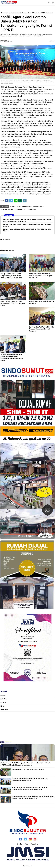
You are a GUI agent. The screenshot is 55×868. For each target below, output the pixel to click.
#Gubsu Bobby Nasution (24, 206)
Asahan (3, 695)
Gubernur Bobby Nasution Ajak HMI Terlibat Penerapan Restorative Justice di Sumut (30, 779)
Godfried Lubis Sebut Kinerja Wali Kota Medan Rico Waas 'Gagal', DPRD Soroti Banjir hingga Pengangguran (25, 764)
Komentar (52, 41)
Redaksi (19, 844)
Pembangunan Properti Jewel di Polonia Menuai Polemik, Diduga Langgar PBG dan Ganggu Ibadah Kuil (33, 797)
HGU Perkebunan (24, 13)
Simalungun (4, 710)
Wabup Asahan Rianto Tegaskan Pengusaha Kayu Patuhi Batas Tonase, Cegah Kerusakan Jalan (11, 276)
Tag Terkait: (5, 206)
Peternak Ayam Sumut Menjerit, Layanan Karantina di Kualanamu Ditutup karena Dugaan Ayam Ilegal (30, 788)
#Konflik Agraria (32, 209)
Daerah (6, 13)
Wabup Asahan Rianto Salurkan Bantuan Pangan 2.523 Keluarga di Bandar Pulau (41, 276)
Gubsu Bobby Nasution (14, 13)
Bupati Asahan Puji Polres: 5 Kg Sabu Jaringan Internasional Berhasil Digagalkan (41, 329)
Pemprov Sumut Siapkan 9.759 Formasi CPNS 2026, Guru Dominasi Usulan (13, 303)
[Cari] (49, 3)
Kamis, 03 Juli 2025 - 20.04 (6, 42)
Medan (3, 706)
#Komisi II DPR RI (20, 209)
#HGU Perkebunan (39, 206)
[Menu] (54, 3)
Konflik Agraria (49, 13)
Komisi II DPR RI (42, 13)
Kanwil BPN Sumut (33, 13)
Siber (27, 844)
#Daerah (13, 206)
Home (2, 13)
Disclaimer (35, 844)
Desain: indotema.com (28, 866)
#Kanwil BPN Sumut (7, 209)
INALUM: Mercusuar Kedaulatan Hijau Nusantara (28, 769)
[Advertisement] (27, 725)
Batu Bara (4, 699)
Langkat (3, 702)
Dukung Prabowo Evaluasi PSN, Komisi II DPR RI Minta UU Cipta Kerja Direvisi (27, 230)
